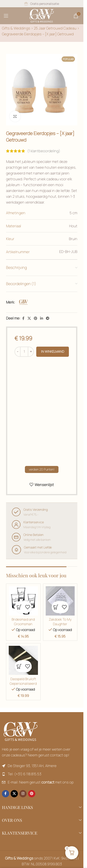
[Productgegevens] (48, 318)
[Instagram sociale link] (23, 794)
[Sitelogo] (42, 15)
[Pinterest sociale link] (36, 318)
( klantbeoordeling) (44, 151)
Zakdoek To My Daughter (60, 622)
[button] (19, 607)
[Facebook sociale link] (23, 318)
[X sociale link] (29, 318)
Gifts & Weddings (16, 28)
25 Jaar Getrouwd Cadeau (55, 28)
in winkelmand (53, 351)
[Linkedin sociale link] (42, 318)
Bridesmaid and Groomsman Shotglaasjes (23, 624)
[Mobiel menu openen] (6, 16)
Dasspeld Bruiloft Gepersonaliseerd (23, 681)
